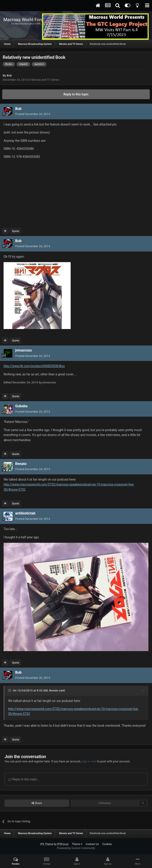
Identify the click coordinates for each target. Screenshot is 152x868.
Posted (33, 114)
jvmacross (23, 350)
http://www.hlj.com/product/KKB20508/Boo (34, 366)
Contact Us (92, 844)
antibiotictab (25, 513)
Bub (9, 75)
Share (37, 803)
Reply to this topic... (24, 779)
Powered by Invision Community (76, 848)
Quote (15, 231)
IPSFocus (63, 844)
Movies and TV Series (45, 80)
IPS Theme (47, 844)
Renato (21, 464)
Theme (77, 844)
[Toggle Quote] (10, 690)
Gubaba (21, 406)
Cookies (107, 844)
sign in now (89, 761)
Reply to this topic (76, 94)
